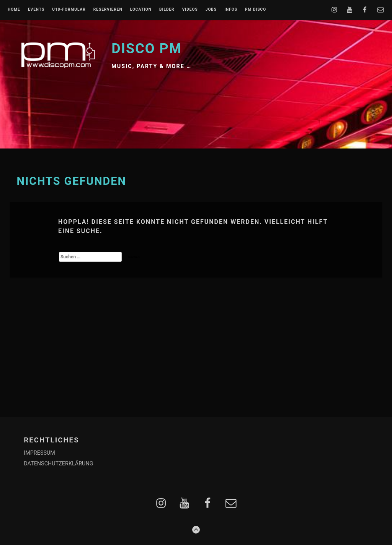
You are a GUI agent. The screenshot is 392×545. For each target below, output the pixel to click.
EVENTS (36, 10)
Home (14, 10)
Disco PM (147, 49)
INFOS (231, 10)
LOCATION (141, 10)
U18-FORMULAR (69, 10)
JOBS (211, 10)
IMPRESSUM (39, 453)
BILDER (167, 10)
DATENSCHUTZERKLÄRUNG (58, 464)
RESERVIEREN (108, 10)
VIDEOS (190, 10)
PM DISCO (256, 10)
